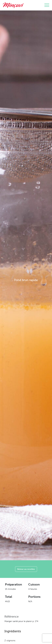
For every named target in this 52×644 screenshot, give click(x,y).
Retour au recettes (26, 569)
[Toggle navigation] (47, 5)
